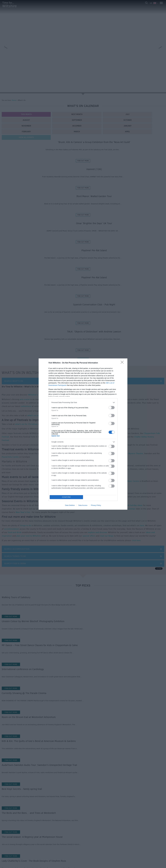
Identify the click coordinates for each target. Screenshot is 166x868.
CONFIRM (66, 497)
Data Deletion (70, 505)
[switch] (112, 408)
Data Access (83, 505)
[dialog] (83, 434)
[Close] (123, 363)
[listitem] (83, 402)
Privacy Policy (96, 505)
